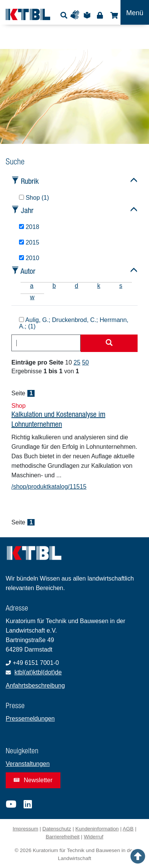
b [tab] (54, 286)
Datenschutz (57, 829)
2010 (29, 258)
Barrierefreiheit (63, 837)
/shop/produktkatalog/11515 (49, 487)
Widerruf (93, 837)
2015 (29, 242)
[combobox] (46, 343)
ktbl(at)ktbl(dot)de (38, 672)
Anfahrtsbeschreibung (35, 686)
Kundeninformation (97, 829)
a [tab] (32, 286)
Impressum (25, 829)
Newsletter (33, 780)
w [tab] (32, 297)
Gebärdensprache (77, 15)
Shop (113, 15)
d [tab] (77, 286)
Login (100, 15)
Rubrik (30, 181)
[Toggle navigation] (135, 12)
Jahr (27, 210)
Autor (28, 271)
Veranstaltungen (28, 764)
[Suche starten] (109, 343)
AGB (128, 829)
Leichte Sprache (88, 15)
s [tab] (121, 286)
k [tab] (99, 286)
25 (77, 362)
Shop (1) (34, 198)
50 (86, 362)
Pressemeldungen (30, 719)
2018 (29, 227)
